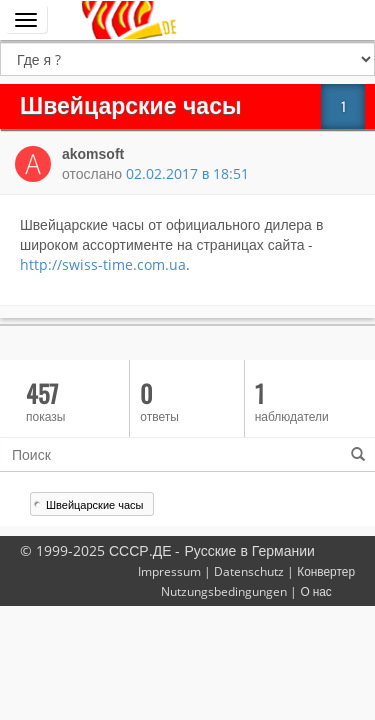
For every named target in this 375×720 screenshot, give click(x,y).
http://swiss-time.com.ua (103, 264)
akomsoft (93, 154)
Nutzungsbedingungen (224, 591)
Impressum (169, 571)
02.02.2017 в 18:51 (187, 173)
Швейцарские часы (94, 504)
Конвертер (326, 571)
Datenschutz (249, 571)
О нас (315, 591)
